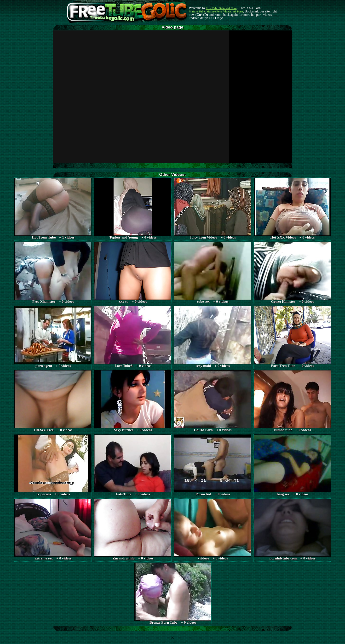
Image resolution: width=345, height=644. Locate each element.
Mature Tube (197, 11)
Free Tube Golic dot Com (221, 8)
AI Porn (238, 11)
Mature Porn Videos (219, 11)
